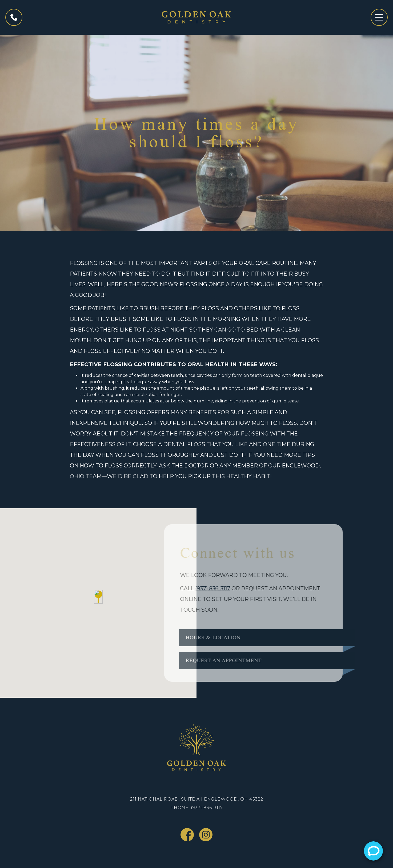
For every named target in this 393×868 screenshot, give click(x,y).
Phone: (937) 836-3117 (197, 808)
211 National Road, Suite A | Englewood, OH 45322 (197, 799)
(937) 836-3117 (208, 588)
